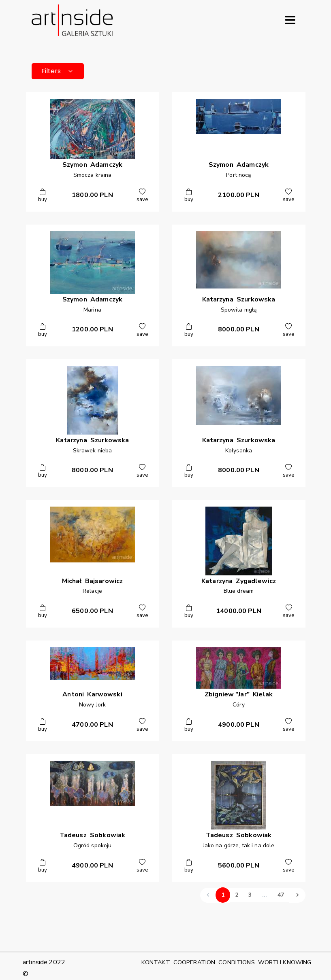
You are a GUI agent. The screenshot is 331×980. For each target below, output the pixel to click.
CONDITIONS (236, 962)
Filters (58, 71)
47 (281, 895)
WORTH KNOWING (285, 962)
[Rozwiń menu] (290, 20)
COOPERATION (194, 962)
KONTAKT (156, 962)
